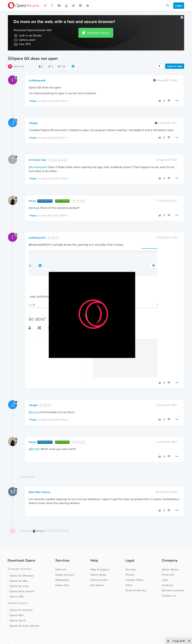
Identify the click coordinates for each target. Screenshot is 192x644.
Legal (130, 560)
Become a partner (173, 590)
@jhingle (34, 208)
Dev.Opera (97, 585)
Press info (168, 575)
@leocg (45, 405)
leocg (32, 201)
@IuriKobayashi (58, 160)
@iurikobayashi (38, 167)
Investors (168, 585)
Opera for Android (21, 610)
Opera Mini (16, 615)
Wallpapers (62, 580)
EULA (129, 585)
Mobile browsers (17, 603)
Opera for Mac (19, 581)
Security (131, 569)
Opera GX (19, 66)
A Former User (38, 160)
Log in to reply (175, 66)
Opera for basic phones (25, 626)
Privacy (130, 575)
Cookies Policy (134, 580)
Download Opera (98, 33)
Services (62, 560)
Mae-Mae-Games (40, 492)
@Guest (53, 238)
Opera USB (17, 597)
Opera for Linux (19, 586)
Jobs (165, 580)
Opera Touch (18, 620)
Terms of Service (136, 590)
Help (94, 560)
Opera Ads (62, 585)
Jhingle (33, 123)
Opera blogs (98, 575)
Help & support (100, 569)
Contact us (169, 596)
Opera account (65, 575)
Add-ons (61, 569)
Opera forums (99, 580)
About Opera (170, 569)
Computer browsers (19, 569)
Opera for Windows (22, 576)
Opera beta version (22, 591)
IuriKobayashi (37, 80)
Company (170, 560)
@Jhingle (79, 201)
